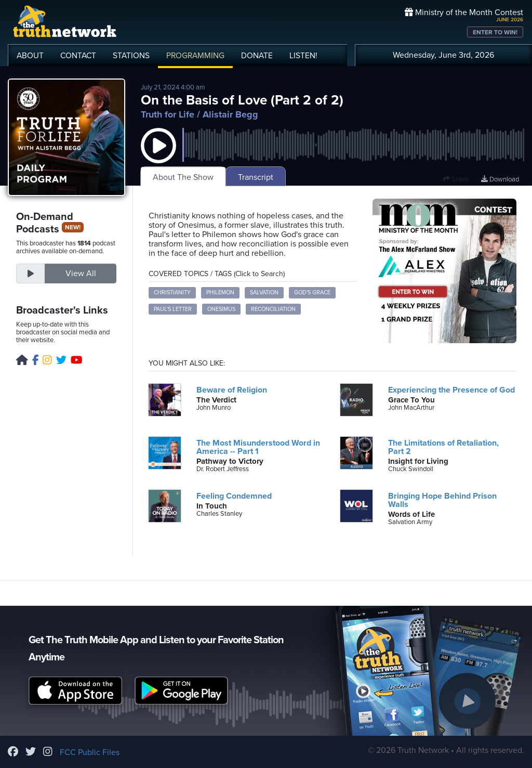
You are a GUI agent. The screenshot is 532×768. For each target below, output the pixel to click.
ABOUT (30, 56)
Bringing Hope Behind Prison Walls (442, 500)
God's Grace (312, 292)
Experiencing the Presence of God (451, 390)
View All (81, 274)
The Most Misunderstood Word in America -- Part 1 (258, 447)
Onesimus (221, 309)
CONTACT (78, 56)
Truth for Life (168, 114)
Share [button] (456, 179)
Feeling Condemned (234, 496)
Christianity (172, 292)
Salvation (264, 292)
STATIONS (131, 56)
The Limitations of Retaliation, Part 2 (443, 447)
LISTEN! (303, 56)
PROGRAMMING (195, 56)
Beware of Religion (232, 390)
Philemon (220, 292)
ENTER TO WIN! (495, 32)
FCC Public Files (90, 752)
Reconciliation (273, 309)
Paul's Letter (173, 309)
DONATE (257, 56)
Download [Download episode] (500, 179)
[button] (158, 156)
